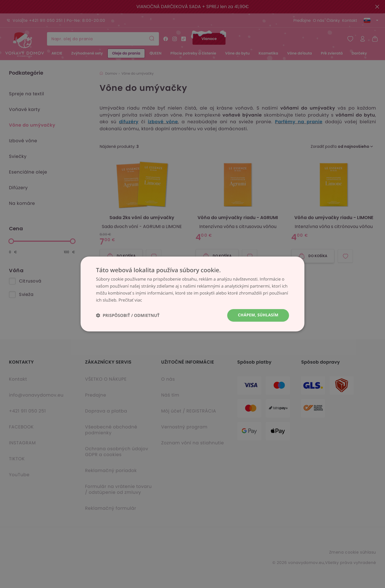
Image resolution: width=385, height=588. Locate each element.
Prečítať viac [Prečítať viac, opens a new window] (130, 300)
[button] (128, 315)
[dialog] (192, 294)
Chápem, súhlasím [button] (258, 315)
